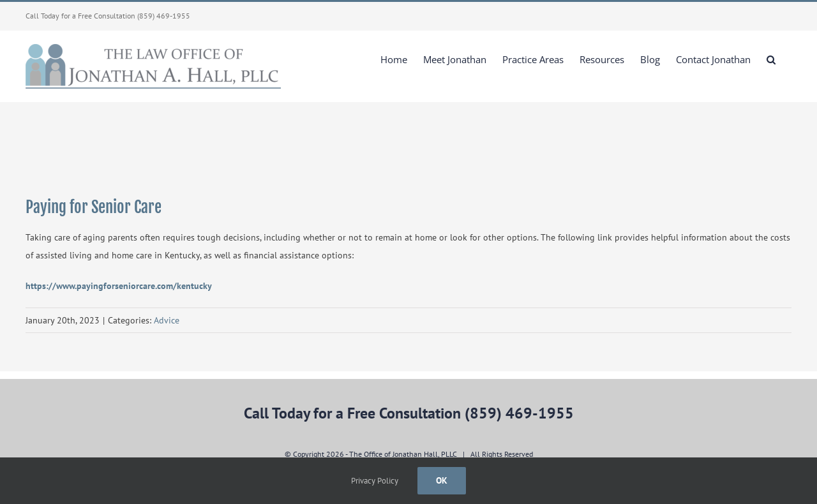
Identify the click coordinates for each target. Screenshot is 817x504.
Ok (442, 480)
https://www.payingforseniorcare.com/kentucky (119, 286)
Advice (167, 320)
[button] (771, 59)
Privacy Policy (375, 481)
